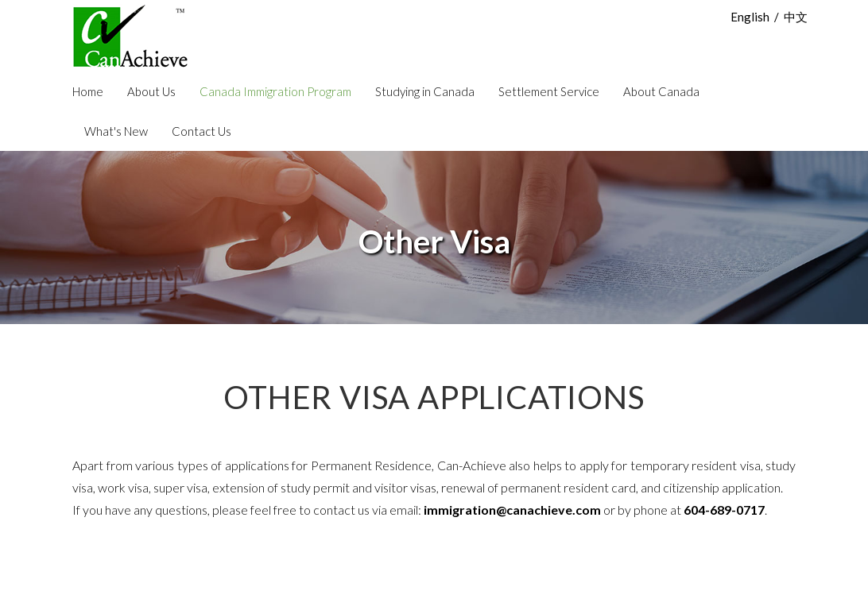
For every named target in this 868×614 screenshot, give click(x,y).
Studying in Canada (425, 91)
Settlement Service (549, 91)
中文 (796, 17)
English (750, 17)
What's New (116, 131)
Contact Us (201, 131)
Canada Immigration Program (275, 91)
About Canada (661, 91)
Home (88, 91)
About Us (151, 91)
